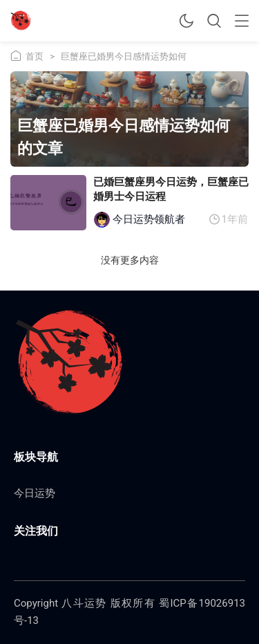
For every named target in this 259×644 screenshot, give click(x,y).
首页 (35, 56)
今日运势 (35, 493)
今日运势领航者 (149, 219)
